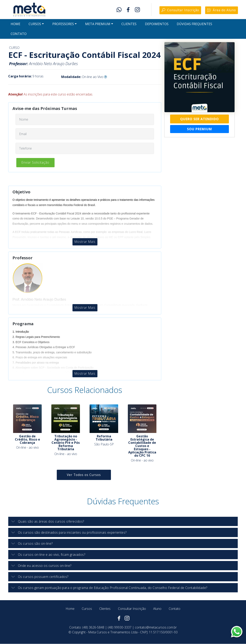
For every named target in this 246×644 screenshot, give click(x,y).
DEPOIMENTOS (157, 25)
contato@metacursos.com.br (156, 628)
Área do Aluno (221, 10)
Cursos (87, 609)
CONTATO (19, 34)
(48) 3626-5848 (93, 628)
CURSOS (35, 25)
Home (70, 609)
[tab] (123, 522)
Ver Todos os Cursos (84, 475)
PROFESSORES (63, 25)
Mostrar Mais (85, 242)
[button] (123, 522)
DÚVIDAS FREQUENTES (194, 25)
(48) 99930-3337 (120, 628)
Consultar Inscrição (179, 10)
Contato (175, 609)
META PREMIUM (98, 25)
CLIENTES (129, 25)
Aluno (157, 609)
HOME (16, 25)
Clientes (105, 609)
